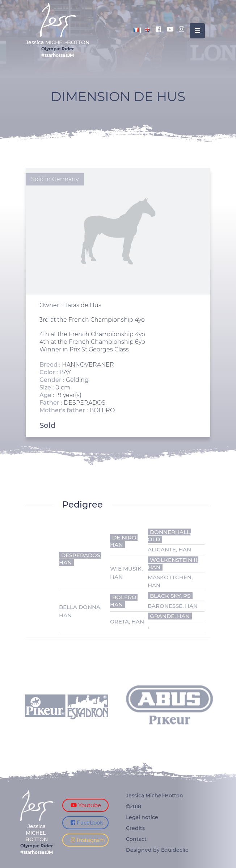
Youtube (86, 805)
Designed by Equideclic (157, 850)
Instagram (88, 840)
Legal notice (142, 817)
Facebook (87, 823)
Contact (136, 839)
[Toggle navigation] (197, 31)
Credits (135, 828)
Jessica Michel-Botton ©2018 (155, 801)
